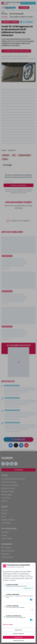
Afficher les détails (8, 625)
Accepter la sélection (18, 634)
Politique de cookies (19, 640)
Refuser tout (19, 630)
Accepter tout (18, 637)
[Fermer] (33, 565)
